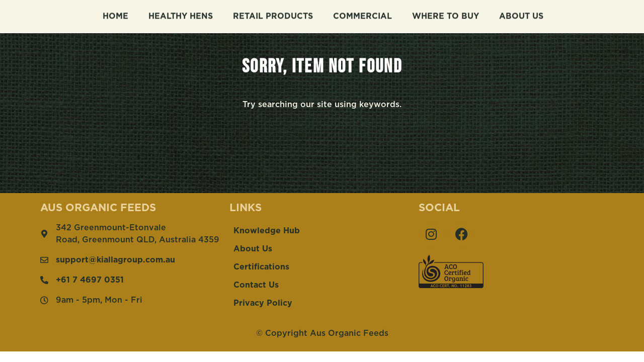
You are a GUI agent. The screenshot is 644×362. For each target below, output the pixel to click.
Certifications (261, 267)
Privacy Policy (263, 303)
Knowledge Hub (267, 231)
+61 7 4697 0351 (90, 280)
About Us (521, 15)
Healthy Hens (181, 15)
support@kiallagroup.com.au (115, 260)
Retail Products (273, 15)
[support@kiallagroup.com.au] (44, 260)
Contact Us (256, 285)
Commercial (363, 15)
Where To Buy (446, 15)
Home (115, 15)
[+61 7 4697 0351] (44, 280)
